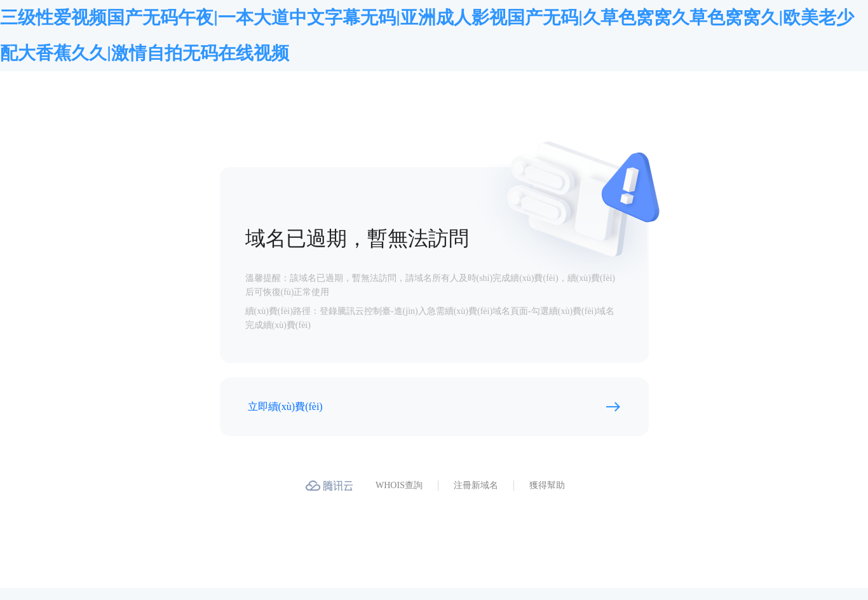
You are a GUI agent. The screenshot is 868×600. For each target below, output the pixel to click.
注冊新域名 (476, 485)
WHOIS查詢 (399, 485)
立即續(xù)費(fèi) (285, 406)
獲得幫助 (547, 485)
